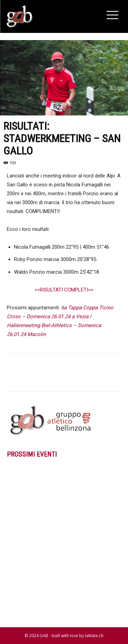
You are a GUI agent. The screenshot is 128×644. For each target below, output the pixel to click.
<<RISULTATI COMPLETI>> (64, 290)
